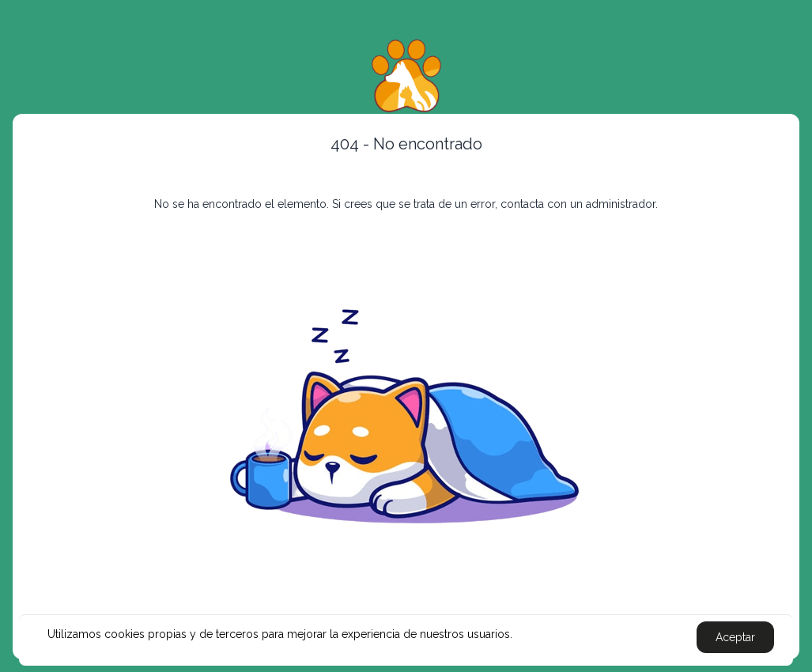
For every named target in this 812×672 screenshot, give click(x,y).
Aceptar (735, 637)
